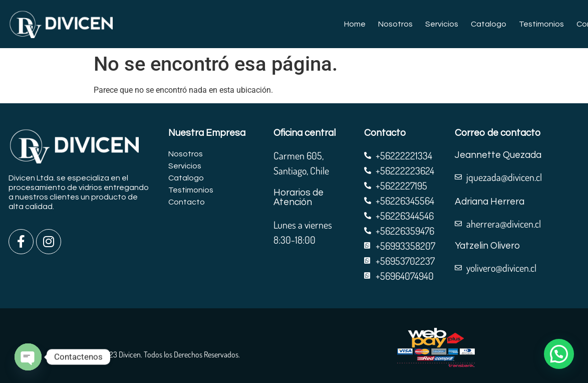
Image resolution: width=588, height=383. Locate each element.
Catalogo (489, 24)
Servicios (442, 24)
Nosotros (395, 24)
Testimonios (541, 24)
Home (355, 24)
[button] (559, 354)
